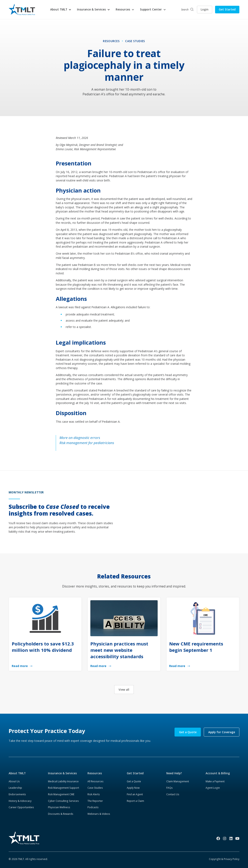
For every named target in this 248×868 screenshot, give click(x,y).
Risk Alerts (94, 794)
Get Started (227, 9)
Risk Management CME (61, 794)
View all (124, 690)
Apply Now (133, 788)
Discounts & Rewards (61, 814)
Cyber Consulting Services (63, 801)
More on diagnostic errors (80, 438)
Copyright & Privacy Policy (224, 859)
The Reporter (95, 801)
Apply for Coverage (222, 732)
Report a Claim (135, 801)
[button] (61, 10)
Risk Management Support (63, 788)
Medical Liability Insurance (63, 781)
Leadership (15, 788)
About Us (14, 781)
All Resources (95, 781)
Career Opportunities (21, 807)
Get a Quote (188, 732)
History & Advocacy (20, 801)
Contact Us (173, 794)
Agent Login (213, 788)
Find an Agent (135, 794)
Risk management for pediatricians (87, 443)
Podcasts (93, 807)
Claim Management (178, 781)
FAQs (169, 788)
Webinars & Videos (99, 814)
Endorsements (17, 794)
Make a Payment (215, 781)
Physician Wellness (59, 807)
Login (205, 9)
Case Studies (95, 788)
